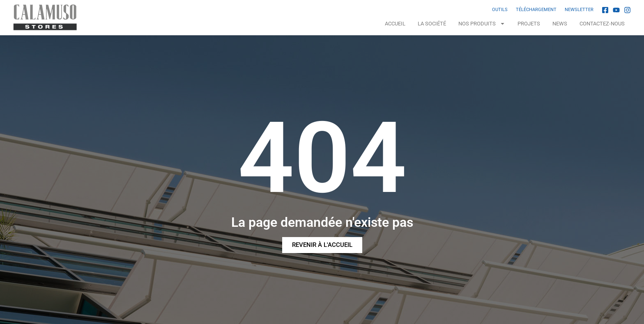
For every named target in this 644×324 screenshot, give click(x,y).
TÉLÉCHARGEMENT (536, 10)
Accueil (395, 24)
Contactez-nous (602, 24)
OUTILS (500, 10)
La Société (432, 24)
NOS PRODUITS (482, 24)
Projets (529, 24)
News (560, 24)
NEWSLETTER (579, 10)
